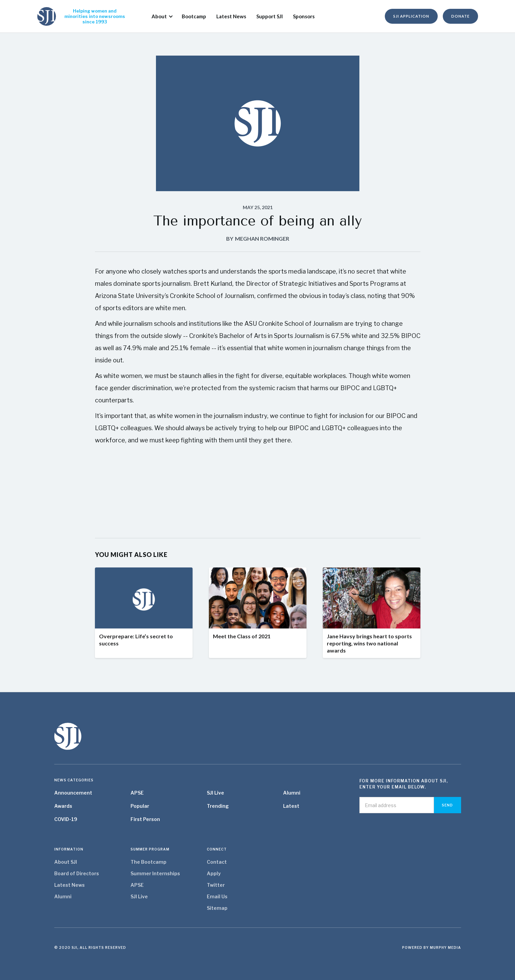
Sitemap (217, 908)
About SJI (66, 862)
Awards (63, 806)
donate (460, 16)
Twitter (216, 885)
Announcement (73, 793)
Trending (218, 806)
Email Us (217, 896)
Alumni (292, 793)
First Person (145, 819)
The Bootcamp (148, 862)
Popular (140, 806)
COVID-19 (66, 819)
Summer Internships (155, 873)
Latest (291, 806)
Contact (217, 862)
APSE (137, 793)
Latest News (70, 885)
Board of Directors (77, 873)
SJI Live (215, 793)
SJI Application (411, 16)
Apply (214, 873)
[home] (47, 16)
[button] (160, 16)
